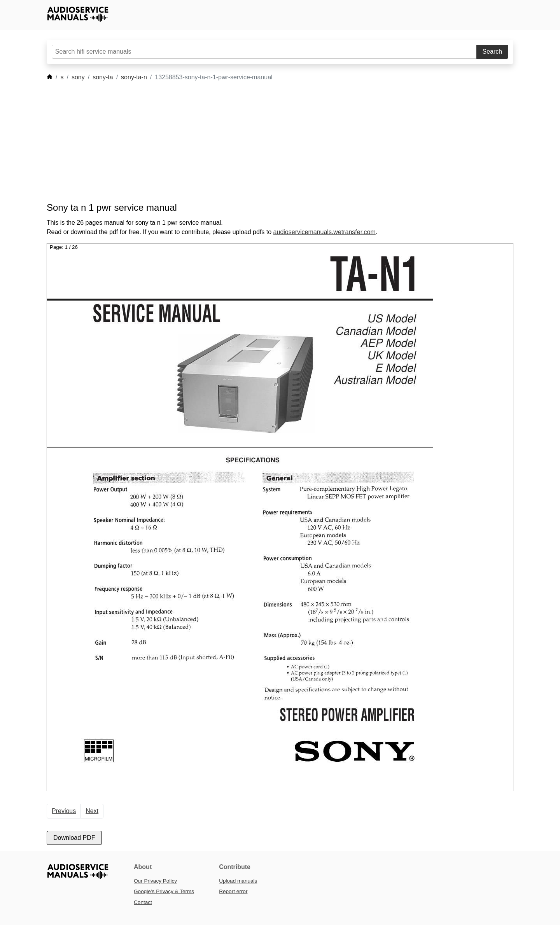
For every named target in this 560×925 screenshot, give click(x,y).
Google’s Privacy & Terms (164, 891)
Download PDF (74, 838)
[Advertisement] (268, 142)
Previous (64, 811)
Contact (143, 902)
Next (92, 811)
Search (493, 52)
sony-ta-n (134, 77)
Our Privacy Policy (155, 881)
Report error (233, 891)
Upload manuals (238, 881)
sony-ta (103, 77)
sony (78, 77)
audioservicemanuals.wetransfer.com (325, 232)
